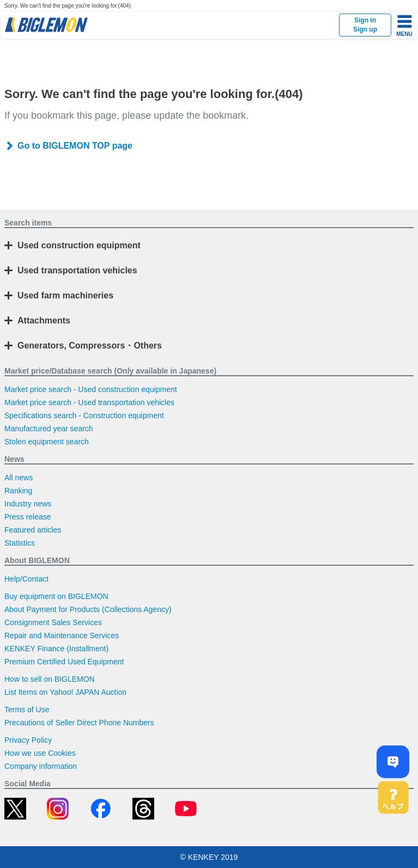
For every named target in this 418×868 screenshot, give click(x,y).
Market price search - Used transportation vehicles (89, 402)
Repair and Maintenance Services (62, 635)
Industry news (28, 504)
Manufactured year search (49, 429)
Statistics (20, 543)
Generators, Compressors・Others (90, 346)
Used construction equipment (79, 245)
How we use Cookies (40, 753)
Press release (28, 517)
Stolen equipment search (47, 442)
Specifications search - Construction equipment (84, 415)
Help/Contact (26, 579)
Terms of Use (27, 710)
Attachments (44, 320)
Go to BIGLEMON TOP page (75, 146)
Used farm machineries (65, 295)
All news (19, 478)
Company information (41, 766)
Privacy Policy (28, 740)
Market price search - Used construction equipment (91, 389)
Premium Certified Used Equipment (64, 662)
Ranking (18, 491)
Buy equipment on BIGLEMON (56, 596)
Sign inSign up (365, 25)
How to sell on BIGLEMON (50, 679)
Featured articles (33, 530)
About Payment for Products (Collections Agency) (88, 609)
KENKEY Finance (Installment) (56, 649)
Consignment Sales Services (53, 622)
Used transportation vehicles (77, 270)
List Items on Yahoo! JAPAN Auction (65, 692)
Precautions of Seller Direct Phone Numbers (79, 723)
